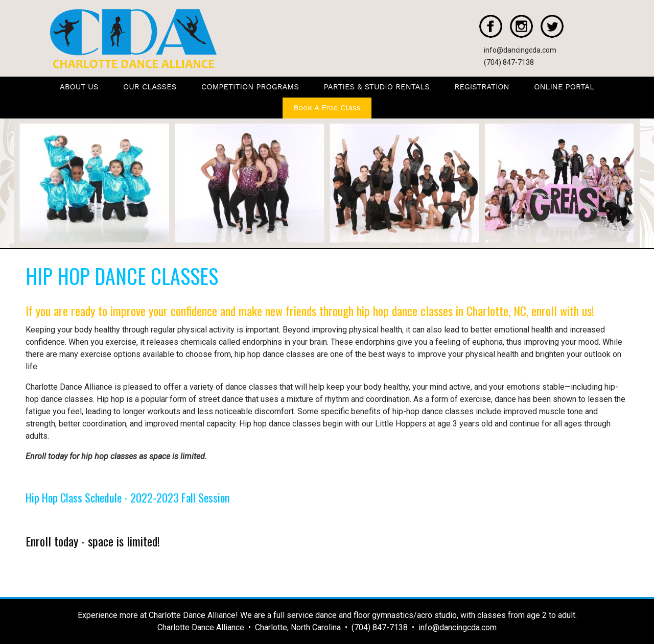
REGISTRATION (482, 87)
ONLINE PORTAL (564, 87)
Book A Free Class (327, 108)
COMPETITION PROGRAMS (250, 87)
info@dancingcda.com (520, 50)
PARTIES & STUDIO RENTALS (376, 87)
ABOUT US (79, 87)
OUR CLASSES (150, 87)
